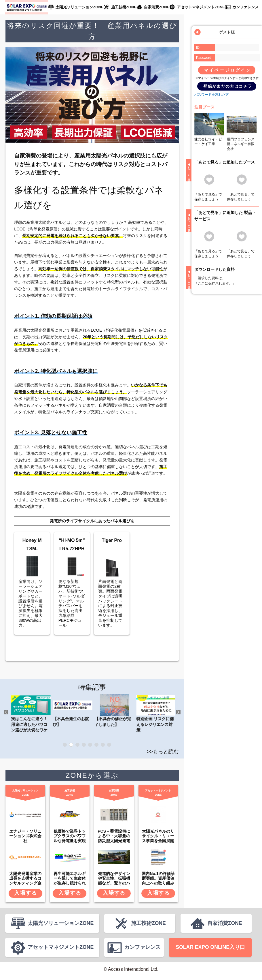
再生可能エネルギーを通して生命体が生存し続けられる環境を (70, 881)
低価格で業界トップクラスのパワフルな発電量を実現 (70, 836)
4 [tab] (84, 745)
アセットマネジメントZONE (199, 7)
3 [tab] (77, 745)
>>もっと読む (163, 752)
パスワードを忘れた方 (212, 95)
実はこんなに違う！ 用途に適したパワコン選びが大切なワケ (72, 713)
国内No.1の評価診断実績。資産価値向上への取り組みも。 (158, 881)
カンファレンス (244, 7)
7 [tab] (103, 745)
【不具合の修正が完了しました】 (155, 710)
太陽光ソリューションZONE (79, 7)
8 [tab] (109, 745)
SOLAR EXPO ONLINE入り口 (210, 950)
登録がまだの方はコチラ (228, 86)
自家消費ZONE (156, 7)
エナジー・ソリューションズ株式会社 (25, 836)
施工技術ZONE (123, 7)
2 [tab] (71, 745)
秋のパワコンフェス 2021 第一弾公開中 (30, 710)
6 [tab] (96, 745)
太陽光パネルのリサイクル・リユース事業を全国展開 (158, 836)
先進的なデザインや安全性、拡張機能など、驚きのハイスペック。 (114, 881)
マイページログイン (228, 70)
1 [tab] (65, 745)
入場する (25, 893)
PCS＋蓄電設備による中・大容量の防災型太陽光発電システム (114, 838)
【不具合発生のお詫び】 (113, 710)
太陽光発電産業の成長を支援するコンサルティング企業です (25, 881)
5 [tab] (90, 745)
